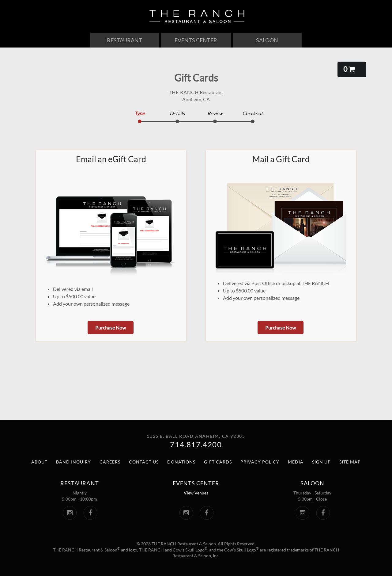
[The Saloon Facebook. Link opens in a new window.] (323, 513)
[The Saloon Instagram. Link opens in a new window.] (302, 513)
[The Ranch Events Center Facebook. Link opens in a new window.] (207, 513)
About (39, 462)
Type (139, 113)
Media (296, 462)
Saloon (267, 40)
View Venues (196, 493)
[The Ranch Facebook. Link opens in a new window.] (90, 513)
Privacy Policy (260, 462)
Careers (110, 462)
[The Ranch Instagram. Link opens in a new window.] (70, 513)
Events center (196, 483)
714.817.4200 (196, 444)
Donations (181, 462)
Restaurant (124, 40)
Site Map (350, 462)
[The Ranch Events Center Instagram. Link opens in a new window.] (186, 513)
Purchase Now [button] (111, 328)
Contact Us (144, 462)
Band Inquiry (73, 462)
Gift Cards (218, 462)
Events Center (196, 40)
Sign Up (321, 462)
